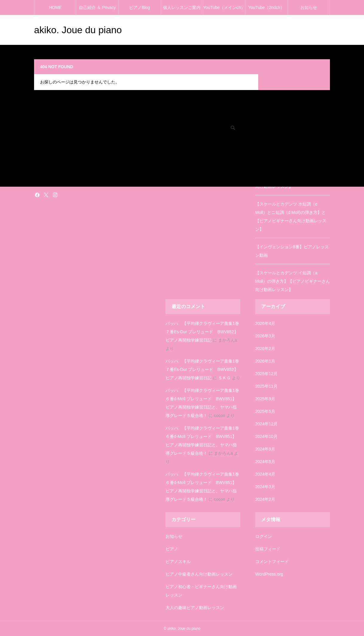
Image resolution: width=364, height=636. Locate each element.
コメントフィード (272, 562)
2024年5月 (265, 462)
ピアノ (172, 549)
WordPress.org (269, 574)
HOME (55, 7)
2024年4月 (265, 474)
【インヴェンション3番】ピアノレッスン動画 (292, 148)
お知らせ (309, 7)
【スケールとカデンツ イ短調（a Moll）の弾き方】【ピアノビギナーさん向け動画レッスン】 (293, 281)
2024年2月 (265, 499)
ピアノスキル (178, 562)
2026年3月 (265, 336)
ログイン (264, 536)
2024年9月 (265, 449)
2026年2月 (265, 349)
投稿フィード (268, 549)
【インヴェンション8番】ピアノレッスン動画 (292, 251)
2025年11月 (266, 386)
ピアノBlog (140, 7)
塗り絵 (39, 173)
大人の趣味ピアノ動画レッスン (195, 608)
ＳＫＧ (224, 378)
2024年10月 (266, 436)
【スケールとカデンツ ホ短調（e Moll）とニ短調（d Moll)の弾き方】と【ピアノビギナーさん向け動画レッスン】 (291, 217)
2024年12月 (266, 424)
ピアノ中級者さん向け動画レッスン (199, 574)
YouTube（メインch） (224, 7)
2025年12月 (266, 374)
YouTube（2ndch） (266, 7)
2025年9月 (265, 399)
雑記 (38, 181)
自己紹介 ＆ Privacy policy (97, 10)
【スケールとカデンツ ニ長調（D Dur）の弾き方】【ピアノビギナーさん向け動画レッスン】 (292, 178)
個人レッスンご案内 (182, 7)
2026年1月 (265, 361)
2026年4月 (265, 323)
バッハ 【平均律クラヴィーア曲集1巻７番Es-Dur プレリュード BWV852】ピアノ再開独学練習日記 (202, 332)
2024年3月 (265, 487)
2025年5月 (265, 411)
